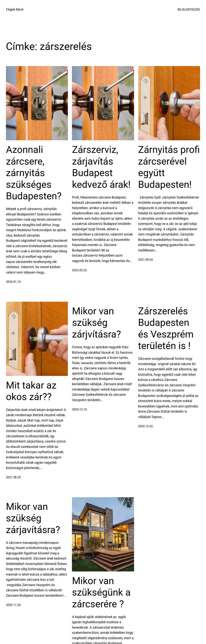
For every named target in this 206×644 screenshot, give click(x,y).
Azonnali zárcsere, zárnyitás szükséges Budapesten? (34, 173)
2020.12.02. (146, 426)
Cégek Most (15, 9)
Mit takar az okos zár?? (31, 391)
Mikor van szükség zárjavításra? (33, 518)
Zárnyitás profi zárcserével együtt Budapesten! (169, 167)
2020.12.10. (80, 409)
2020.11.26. (14, 605)
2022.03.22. (80, 270)
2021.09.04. (146, 260)
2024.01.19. (14, 282)
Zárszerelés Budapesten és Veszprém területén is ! (166, 328)
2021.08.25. (14, 477)
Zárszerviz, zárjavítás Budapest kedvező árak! (101, 167)
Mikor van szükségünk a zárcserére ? (101, 592)
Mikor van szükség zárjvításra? (96, 323)
